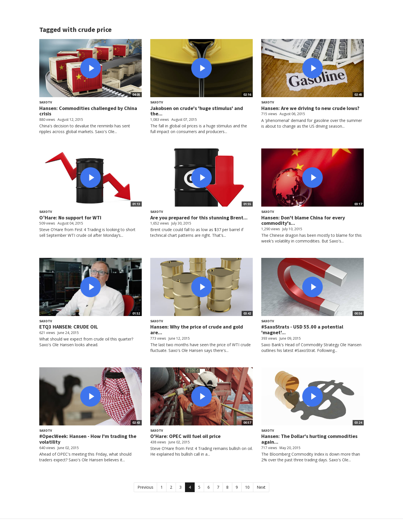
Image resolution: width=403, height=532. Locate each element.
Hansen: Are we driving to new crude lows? (310, 108)
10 (247, 487)
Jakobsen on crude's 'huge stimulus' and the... (197, 111)
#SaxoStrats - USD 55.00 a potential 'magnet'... (302, 330)
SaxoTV (46, 102)
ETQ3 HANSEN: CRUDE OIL (69, 327)
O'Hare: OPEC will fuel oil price (185, 436)
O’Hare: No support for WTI (70, 218)
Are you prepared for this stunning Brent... (199, 218)
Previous (145, 487)
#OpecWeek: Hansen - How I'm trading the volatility (88, 439)
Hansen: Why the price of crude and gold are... (197, 330)
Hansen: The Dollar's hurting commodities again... (309, 439)
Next (261, 487)
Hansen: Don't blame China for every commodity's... (303, 220)
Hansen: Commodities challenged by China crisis (88, 111)
